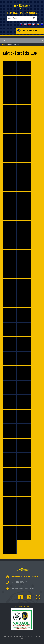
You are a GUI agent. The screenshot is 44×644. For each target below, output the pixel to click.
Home (3, 44)
